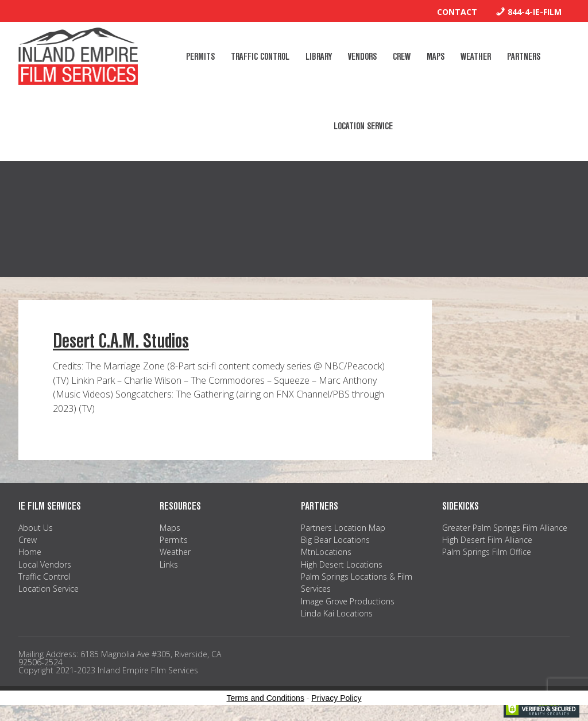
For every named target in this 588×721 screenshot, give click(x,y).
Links (169, 564)
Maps (170, 528)
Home (30, 552)
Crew (28, 540)
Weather (175, 552)
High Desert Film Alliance (487, 540)
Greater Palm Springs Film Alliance (505, 528)
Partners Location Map (343, 528)
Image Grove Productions (348, 601)
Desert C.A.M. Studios (121, 341)
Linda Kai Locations (337, 613)
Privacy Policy (336, 698)
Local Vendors (45, 564)
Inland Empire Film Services (78, 56)
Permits (174, 540)
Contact (457, 12)
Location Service (49, 589)
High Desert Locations (342, 564)
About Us (36, 528)
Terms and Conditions (266, 698)
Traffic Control (45, 577)
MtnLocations (326, 552)
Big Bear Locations (335, 540)
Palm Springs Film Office (487, 552)
